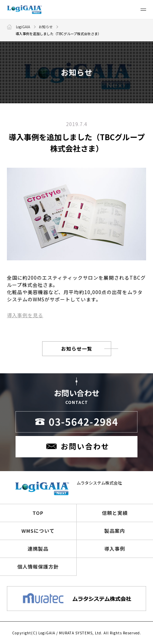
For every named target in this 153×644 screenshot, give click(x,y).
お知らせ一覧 (77, 349)
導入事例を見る (25, 315)
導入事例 (115, 549)
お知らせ (46, 27)
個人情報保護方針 (38, 567)
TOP (38, 513)
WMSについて (38, 531)
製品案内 (115, 531)
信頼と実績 (115, 513)
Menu (143, 12)
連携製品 (38, 549)
